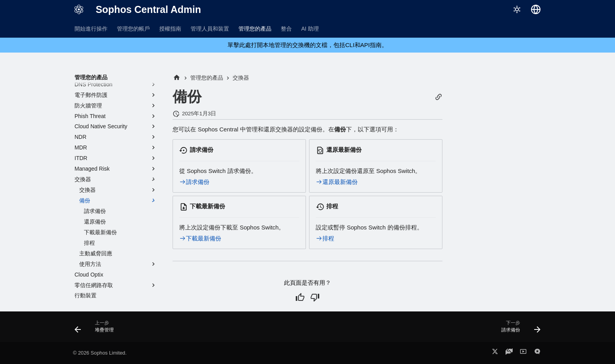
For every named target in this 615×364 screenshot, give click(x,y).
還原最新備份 (337, 182)
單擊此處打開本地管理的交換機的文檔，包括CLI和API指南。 (307, 45)
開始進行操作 (91, 29)
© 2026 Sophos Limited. (100, 353)
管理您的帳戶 (133, 29)
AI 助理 (310, 29)
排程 (325, 238)
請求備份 (194, 182)
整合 (286, 29)
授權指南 (170, 29)
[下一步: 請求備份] (518, 329)
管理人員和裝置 (210, 29)
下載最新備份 (200, 238)
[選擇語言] (536, 9)
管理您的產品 (255, 29)
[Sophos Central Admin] (79, 9)
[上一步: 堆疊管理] (97, 329)
